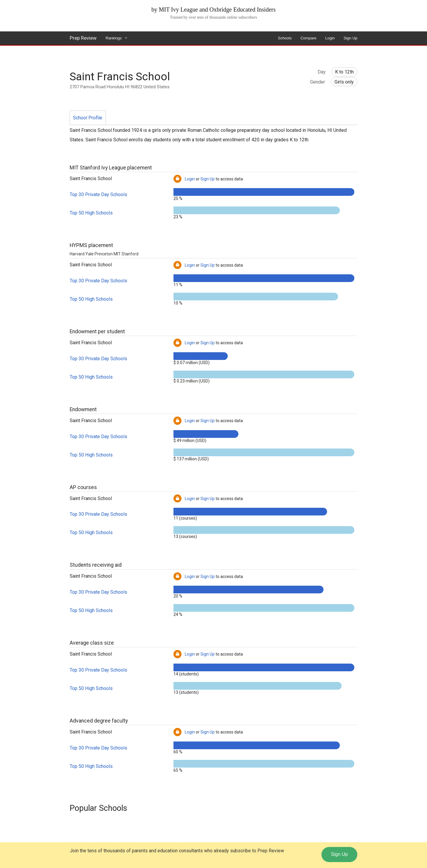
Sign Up (350, 38)
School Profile (88, 118)
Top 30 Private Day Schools (98, 194)
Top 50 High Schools (91, 213)
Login (330, 38)
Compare (308, 38)
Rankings (114, 38)
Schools (285, 38)
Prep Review (83, 38)
